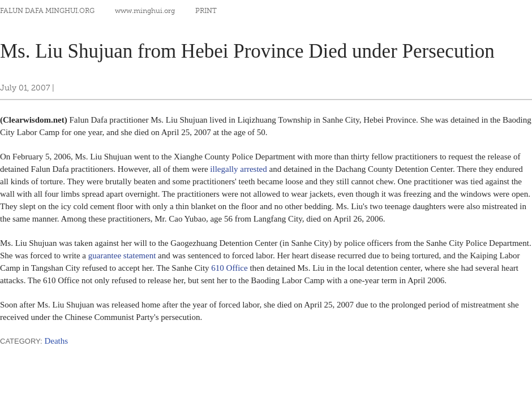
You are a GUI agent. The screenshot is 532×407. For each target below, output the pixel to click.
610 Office (229, 268)
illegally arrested (238, 169)
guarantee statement (122, 256)
